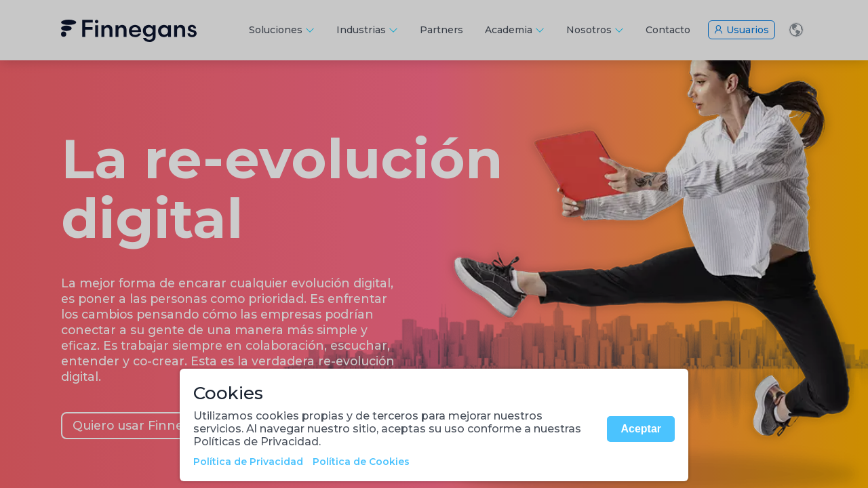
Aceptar (641, 429)
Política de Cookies (361, 462)
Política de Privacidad (248, 462)
